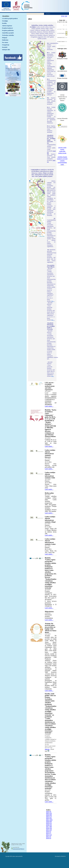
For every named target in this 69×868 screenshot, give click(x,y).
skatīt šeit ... (48, 749)
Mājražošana (49, 612)
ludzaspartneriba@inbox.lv (18, 849)
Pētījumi (5, 38)
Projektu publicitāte (8, 30)
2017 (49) (49, 827)
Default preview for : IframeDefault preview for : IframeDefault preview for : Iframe (37, 70)
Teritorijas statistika (8, 35)
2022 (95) (49, 818)
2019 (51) (49, 823)
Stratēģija (5, 21)
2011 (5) (49, 837)
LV (66, 16)
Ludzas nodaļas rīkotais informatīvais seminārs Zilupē (50, 519)
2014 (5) (49, 832)
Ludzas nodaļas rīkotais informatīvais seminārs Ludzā (50, 542)
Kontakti (5, 47)
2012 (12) (49, 835)
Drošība (4, 23)
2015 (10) (49, 830)
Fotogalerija (6, 45)
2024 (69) (49, 815)
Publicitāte (5, 40)
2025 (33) (49, 813)
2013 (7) (49, 833)
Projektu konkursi (7, 28)
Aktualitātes (6, 16)
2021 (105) (49, 820)
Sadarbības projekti (8, 33)
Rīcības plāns (49, 493)
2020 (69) (49, 822)
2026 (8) (49, 812)
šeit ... (53, 301)
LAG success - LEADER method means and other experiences (50, 386)
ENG (63, 16)
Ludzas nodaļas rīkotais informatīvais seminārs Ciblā (50, 475)
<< (58, 21)
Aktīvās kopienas (7, 26)
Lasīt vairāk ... (49, 406)
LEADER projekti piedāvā (10, 18)
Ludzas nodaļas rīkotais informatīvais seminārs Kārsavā (50, 454)
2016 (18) (49, 828)
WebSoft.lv (63, 856)
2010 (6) (49, 838)
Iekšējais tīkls (6, 50)
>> (66, 21)
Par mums (5, 42)
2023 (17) (49, 817)
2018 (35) (49, 825)
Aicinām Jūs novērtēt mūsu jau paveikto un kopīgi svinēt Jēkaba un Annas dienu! (51, 628)
